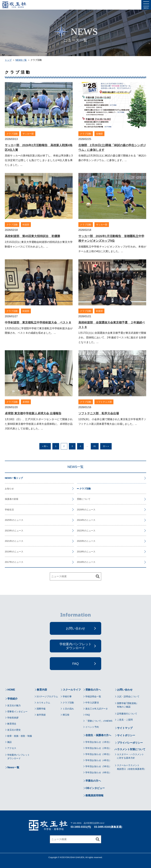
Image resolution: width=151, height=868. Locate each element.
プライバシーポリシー (130, 743)
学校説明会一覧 (93, 696)
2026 (79, 510)
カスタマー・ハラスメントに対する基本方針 (130, 756)
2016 (79, 562)
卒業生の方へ (93, 781)
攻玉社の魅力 (14, 705)
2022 (79, 531)
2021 (7, 541)
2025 (7, 520)
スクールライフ (72, 690)
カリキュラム (43, 703)
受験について (84, 499)
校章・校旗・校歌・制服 (20, 736)
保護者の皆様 (12, 499)
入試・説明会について (128, 696)
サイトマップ (125, 728)
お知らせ (9, 489)
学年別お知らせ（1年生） (98, 742)
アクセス (12, 748)
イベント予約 (92, 727)
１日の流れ (68, 709)
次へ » (106, 446)
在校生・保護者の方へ (98, 735)
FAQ (88, 715)
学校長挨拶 (13, 718)
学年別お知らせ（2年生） (98, 748)
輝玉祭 (66, 715)
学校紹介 (13, 699)
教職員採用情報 (94, 795)
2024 (79, 520)
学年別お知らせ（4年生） (98, 760)
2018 (79, 552)
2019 (7, 552)
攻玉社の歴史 (14, 730)
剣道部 (26, 225)
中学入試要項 (92, 703)
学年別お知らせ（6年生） (98, 772)
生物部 (99, 134)
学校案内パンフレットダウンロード (18, 757)
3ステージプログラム (47, 696)
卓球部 (26, 402)
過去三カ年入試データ (97, 709)
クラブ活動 (12, 134)
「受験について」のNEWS (99, 721)
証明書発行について (127, 714)
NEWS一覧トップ (14, 478)
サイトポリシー (126, 735)
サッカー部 (28, 134)
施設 (9, 742)
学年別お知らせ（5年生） (98, 766)
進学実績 (41, 715)
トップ (8, 60)
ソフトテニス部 (104, 402)
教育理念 (12, 724)
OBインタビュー (95, 788)
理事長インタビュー (17, 712)
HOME (11, 690)
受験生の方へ (93, 690)
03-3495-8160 (102, 827)
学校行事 (67, 696)
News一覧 (13, 767)
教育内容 (42, 690)
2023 (7, 531)
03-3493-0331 (79, 827)
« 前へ (45, 446)
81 (95, 446)
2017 (7, 562)
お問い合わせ (125, 690)
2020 (79, 541)
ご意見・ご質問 (125, 720)
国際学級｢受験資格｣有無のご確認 (127, 705)
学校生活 (9, 510)
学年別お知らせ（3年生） (98, 754)
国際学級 (41, 709)
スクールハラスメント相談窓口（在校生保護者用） (132, 767)
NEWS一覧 (21, 60)
